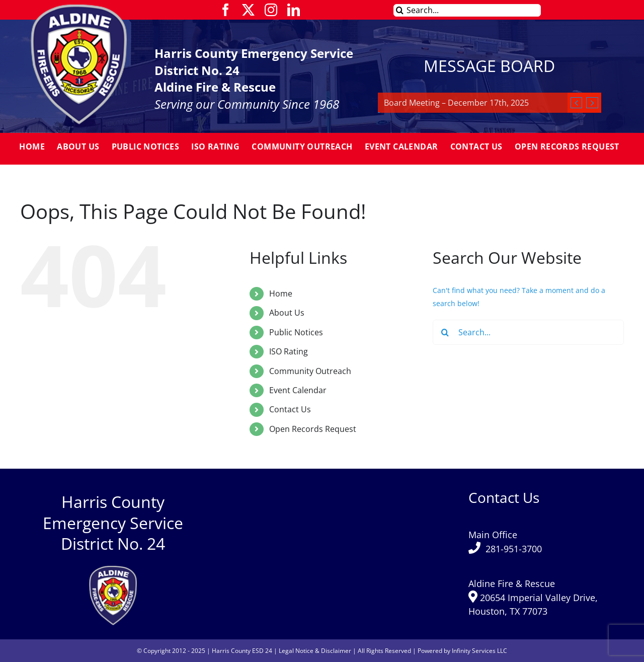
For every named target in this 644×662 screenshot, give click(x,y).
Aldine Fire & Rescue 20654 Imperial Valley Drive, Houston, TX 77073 (533, 597)
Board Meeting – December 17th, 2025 (456, 103)
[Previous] (576, 103)
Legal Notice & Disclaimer (315, 651)
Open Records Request (313, 429)
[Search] (400, 10)
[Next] (592, 103)
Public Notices (296, 332)
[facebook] (226, 10)
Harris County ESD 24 (242, 651)
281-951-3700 (514, 549)
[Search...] (467, 10)
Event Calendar (298, 390)
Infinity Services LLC (479, 651)
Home (281, 293)
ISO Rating (289, 351)
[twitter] (248, 10)
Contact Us (290, 409)
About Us (287, 313)
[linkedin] (294, 10)
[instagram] (271, 10)
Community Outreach (310, 371)
